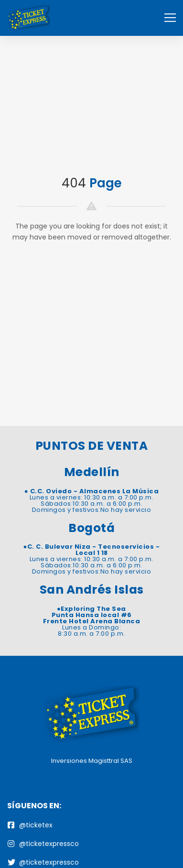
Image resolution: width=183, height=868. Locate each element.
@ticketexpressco (43, 844)
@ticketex (30, 825)
